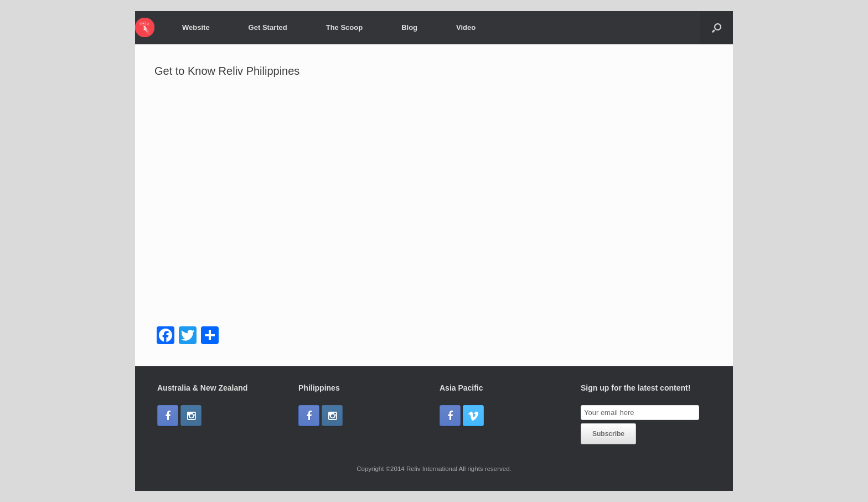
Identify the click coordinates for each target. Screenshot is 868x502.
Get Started (268, 27)
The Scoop (344, 27)
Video (466, 27)
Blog (409, 27)
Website (196, 27)
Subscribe (608, 434)
